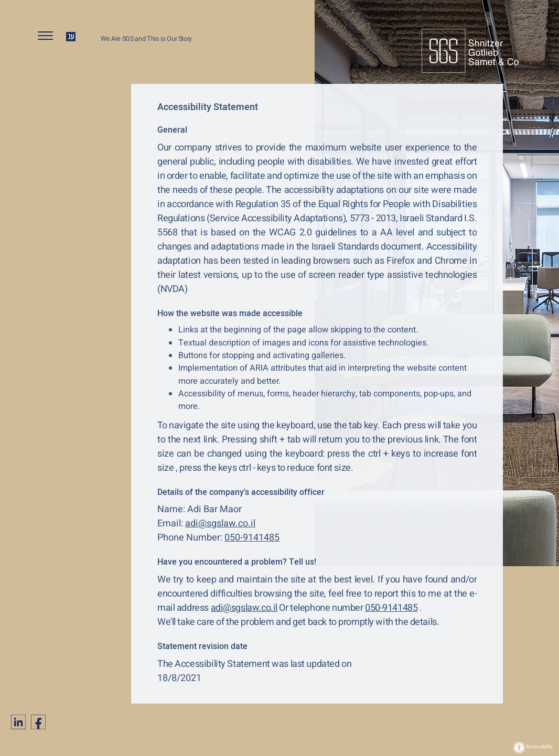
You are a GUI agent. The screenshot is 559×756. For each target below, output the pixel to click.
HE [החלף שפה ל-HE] (71, 37)
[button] (50, 38)
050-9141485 (252, 538)
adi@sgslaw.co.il (220, 523)
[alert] (317, 107)
